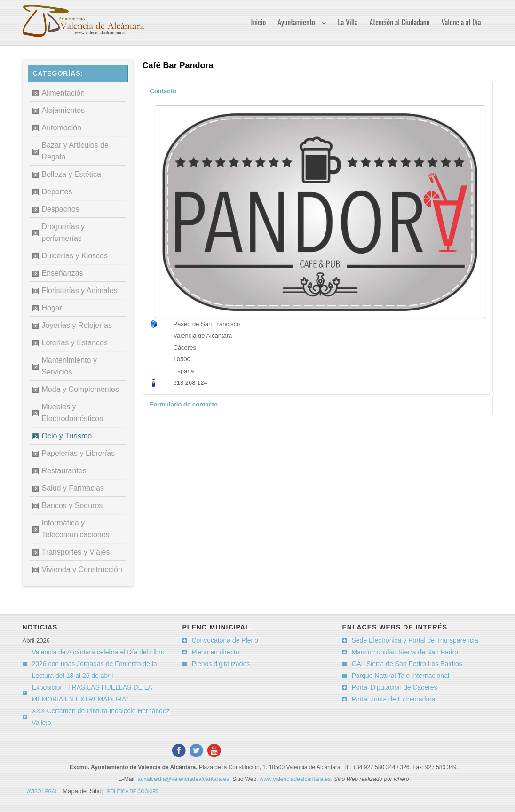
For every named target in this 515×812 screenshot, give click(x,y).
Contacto (163, 91)
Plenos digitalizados (221, 664)
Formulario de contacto (184, 404)
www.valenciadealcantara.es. (297, 779)
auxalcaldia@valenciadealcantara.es (183, 779)
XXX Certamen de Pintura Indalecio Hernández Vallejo (101, 717)
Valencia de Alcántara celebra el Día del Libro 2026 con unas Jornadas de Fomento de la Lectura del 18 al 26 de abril (98, 664)
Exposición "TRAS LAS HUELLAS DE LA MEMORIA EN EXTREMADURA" (92, 693)
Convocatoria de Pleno (225, 640)
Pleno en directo (216, 652)
